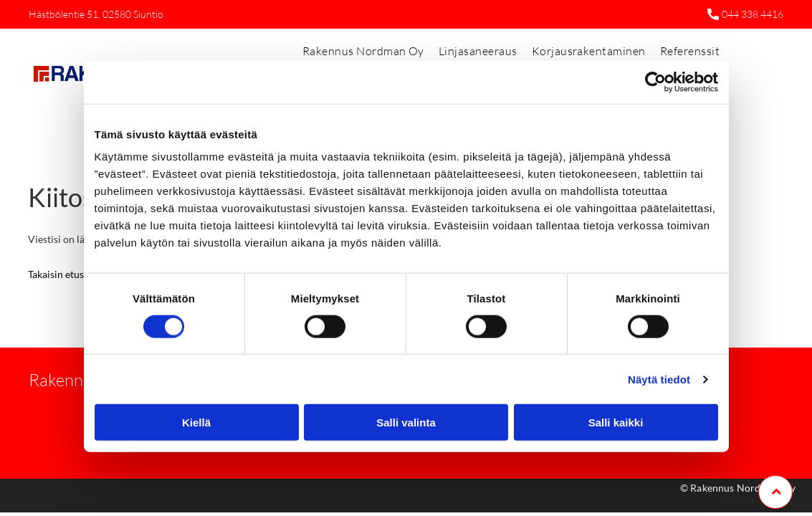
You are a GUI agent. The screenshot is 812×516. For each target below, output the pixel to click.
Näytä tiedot (659, 379)
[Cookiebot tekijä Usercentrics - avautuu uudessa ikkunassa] (655, 82)
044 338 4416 (753, 14)
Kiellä (196, 422)
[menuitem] (363, 51)
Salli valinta (406, 422)
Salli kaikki (616, 422)
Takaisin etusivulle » (71, 274)
